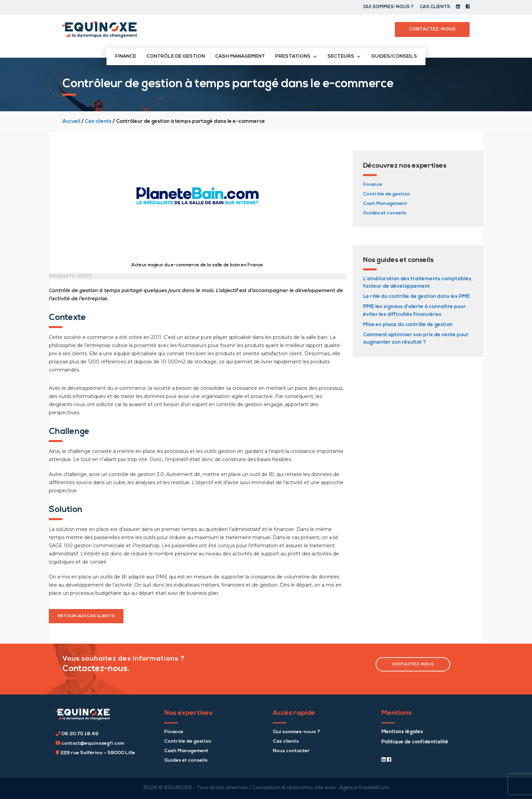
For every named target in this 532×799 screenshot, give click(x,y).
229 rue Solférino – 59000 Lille (95, 753)
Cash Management (385, 204)
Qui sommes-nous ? (388, 7)
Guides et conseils (385, 213)
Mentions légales (402, 732)
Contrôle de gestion (176, 56)
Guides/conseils (394, 56)
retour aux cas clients (86, 616)
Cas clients (435, 7)
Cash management (240, 56)
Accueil (71, 122)
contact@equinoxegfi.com (90, 744)
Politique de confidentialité (415, 742)
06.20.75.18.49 (77, 734)
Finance (126, 56)
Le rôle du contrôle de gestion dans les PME (416, 297)
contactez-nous (413, 664)
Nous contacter (291, 751)
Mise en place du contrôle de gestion (408, 325)
